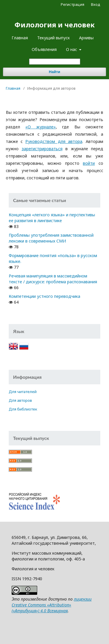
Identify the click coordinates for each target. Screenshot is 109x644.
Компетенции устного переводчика (44, 296)
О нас (72, 49)
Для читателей (23, 392)
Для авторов (20, 400)
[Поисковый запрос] (55, 62)
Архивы (86, 38)
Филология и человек (55, 25)
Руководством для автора (54, 141)
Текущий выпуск (53, 38)
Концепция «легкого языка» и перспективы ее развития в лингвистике (52, 218)
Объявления (44, 49)
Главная (20, 38)
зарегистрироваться (42, 149)
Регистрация (73, 4)
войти (89, 163)
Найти (54, 72)
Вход (96, 4)
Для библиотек (23, 409)
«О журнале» (40, 127)
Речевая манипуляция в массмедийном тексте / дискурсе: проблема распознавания (53, 279)
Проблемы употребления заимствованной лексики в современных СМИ (51, 238)
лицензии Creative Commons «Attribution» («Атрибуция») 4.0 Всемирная (52, 605)
